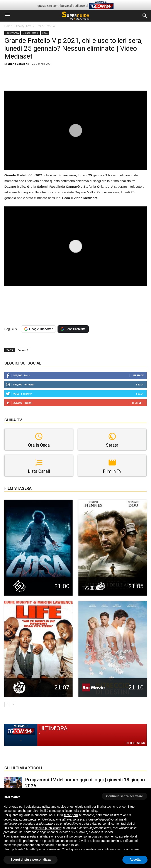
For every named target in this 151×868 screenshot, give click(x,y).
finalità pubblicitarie (48, 828)
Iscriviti (138, 403)
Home (8, 26)
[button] (145, 16)
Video (45, 33)
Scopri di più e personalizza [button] (31, 860)
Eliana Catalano (18, 64)
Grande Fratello (45, 26)
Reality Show (24, 26)
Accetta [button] (135, 860)
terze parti (71, 815)
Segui (140, 384)
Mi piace (138, 375)
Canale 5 (23, 350)
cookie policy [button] (89, 811)
